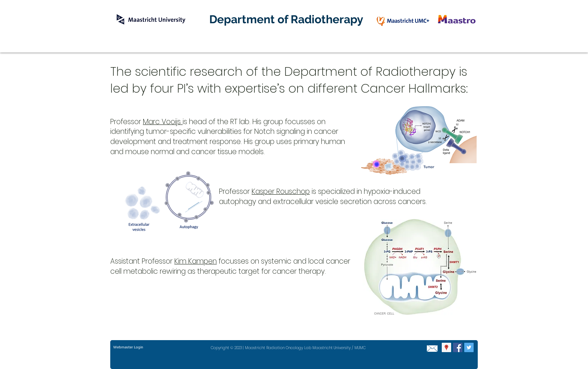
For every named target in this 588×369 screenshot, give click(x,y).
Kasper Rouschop (281, 191)
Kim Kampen (196, 261)
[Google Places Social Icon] (446, 347)
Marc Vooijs (163, 122)
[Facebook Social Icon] (458, 347)
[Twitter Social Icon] (469, 347)
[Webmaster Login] (128, 347)
